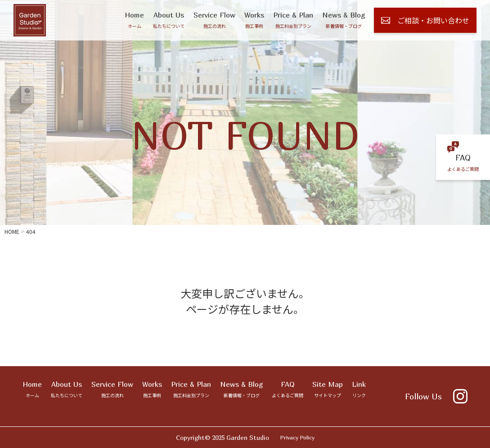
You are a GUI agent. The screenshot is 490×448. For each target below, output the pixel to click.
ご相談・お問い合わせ (425, 20)
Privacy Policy (297, 437)
